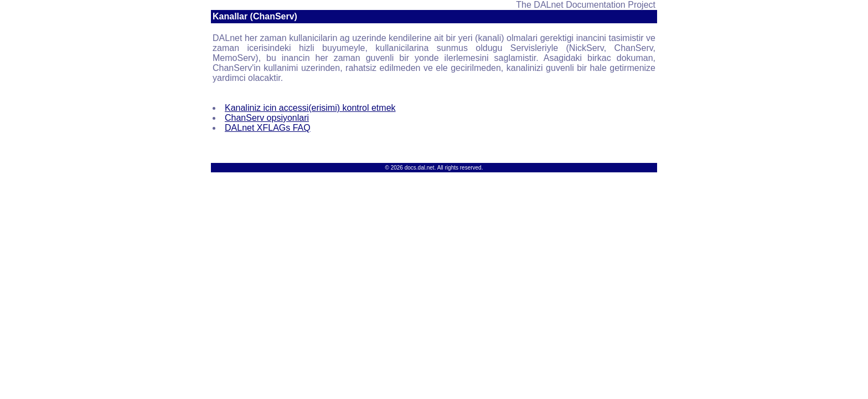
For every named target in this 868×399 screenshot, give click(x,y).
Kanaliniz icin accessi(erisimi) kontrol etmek (310, 108)
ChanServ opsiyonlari (267, 118)
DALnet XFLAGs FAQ (268, 128)
